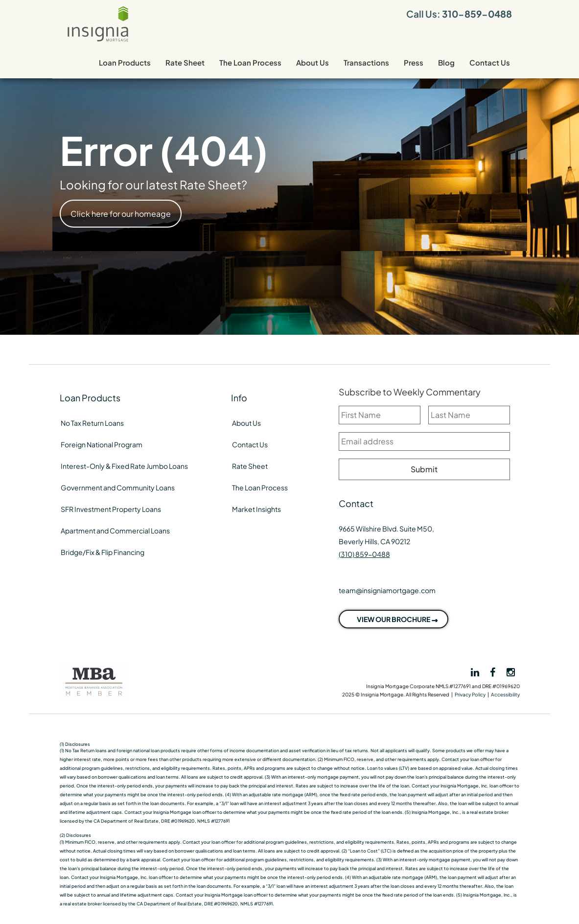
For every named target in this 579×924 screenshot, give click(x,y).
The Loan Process (250, 62)
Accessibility (505, 694)
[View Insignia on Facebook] (493, 672)
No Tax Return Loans (92, 423)
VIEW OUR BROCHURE (394, 619)
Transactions (366, 62)
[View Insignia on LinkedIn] (474, 672)
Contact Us (490, 62)
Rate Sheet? (213, 185)
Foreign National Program (102, 444)
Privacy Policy (470, 694)
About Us (313, 62)
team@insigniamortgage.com (387, 590)
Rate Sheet (185, 62)
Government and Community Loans (118, 487)
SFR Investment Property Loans (111, 509)
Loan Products (125, 62)
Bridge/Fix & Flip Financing (103, 552)
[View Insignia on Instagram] (511, 672)
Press (414, 62)
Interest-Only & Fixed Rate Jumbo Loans (124, 466)
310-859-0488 (477, 14)
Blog (446, 62)
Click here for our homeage (121, 214)
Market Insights (256, 509)
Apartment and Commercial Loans (115, 531)
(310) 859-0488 (364, 554)
